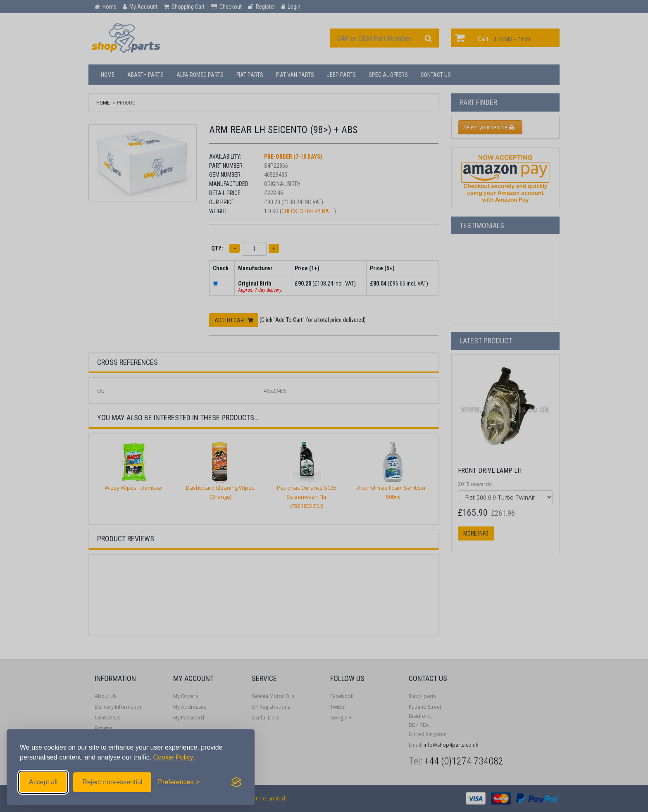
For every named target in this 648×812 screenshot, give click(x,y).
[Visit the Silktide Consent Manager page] (236, 782)
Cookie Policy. (174, 757)
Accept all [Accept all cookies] (43, 782)
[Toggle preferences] (179, 782)
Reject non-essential (112, 782)
